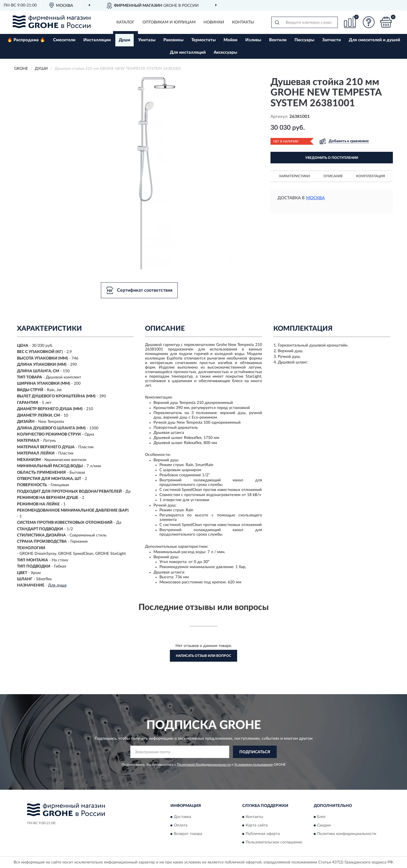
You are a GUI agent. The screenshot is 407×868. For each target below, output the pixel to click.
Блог (322, 817)
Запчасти (332, 40)
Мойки (230, 40)
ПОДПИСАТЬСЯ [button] (255, 752)
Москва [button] (315, 198)
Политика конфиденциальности (347, 834)
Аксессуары (225, 52)
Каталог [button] (125, 22)
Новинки (214, 22)
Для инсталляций (188, 52)
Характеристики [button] (294, 176)
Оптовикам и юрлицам (169, 22)
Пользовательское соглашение (274, 842)
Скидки (324, 825)
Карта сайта (257, 825)
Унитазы (147, 40)
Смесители (64, 40)
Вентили (278, 40)
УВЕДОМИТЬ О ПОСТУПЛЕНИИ (332, 158)
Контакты (243, 22)
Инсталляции (97, 40)
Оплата (181, 825)
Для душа (57, 585)
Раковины (173, 40)
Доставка (182, 817)
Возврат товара (188, 834)
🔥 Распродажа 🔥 (26, 40)
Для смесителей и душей (374, 40)
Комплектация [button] (371, 176)
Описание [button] (333, 176)
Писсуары (304, 40)
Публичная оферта (263, 834)
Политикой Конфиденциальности (204, 765)
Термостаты (203, 40)
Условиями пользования (254, 765)
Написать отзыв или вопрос (203, 656)
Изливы (253, 40)
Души (125, 40)
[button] (369, 22)
